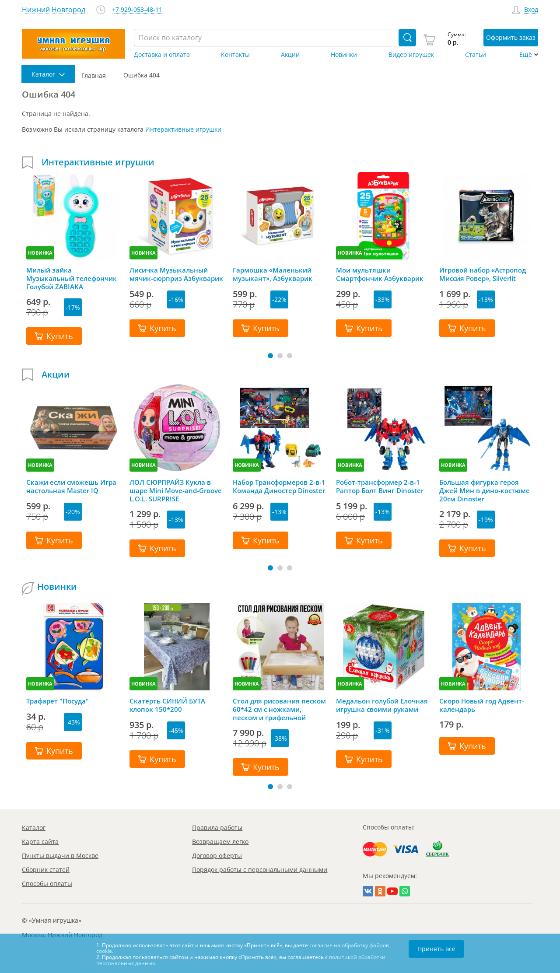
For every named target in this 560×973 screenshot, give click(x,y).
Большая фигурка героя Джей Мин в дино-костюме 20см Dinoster (485, 490)
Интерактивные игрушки (183, 129)
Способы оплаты (47, 884)
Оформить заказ (511, 37)
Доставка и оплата (162, 55)
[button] (270, 356)
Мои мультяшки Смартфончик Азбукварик (380, 274)
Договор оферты (217, 856)
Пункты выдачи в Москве (60, 856)
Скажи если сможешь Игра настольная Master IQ (71, 486)
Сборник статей (46, 870)
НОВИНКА (40, 253)
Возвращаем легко (220, 842)
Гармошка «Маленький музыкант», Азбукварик (273, 274)
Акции (290, 55)
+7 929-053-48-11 (137, 10)
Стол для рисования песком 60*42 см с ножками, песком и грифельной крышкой (279, 709)
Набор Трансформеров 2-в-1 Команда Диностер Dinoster (279, 486)
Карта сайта (40, 842)
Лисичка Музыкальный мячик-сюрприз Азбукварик (176, 274)
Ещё (526, 55)
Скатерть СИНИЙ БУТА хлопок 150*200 (167, 705)
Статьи (476, 55)
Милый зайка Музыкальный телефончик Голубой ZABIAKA (72, 278)
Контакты (235, 55)
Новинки (344, 55)
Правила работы (217, 828)
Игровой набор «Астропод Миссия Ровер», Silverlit (483, 274)
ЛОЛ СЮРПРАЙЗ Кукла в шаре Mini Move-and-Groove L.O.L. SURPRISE (176, 490)
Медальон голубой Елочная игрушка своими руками (382, 705)
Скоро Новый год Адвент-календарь (482, 705)
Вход (531, 10)
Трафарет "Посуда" (58, 701)
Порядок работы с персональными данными (260, 870)
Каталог (34, 828)
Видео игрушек (411, 55)
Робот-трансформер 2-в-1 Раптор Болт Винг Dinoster (380, 486)
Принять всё (436, 949)
